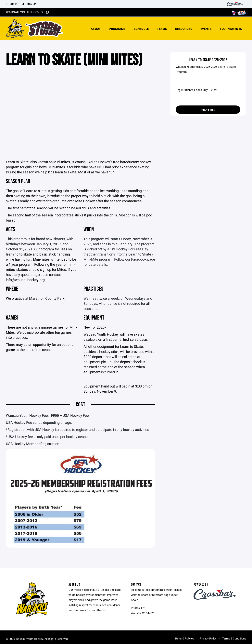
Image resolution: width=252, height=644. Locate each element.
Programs (117, 29)
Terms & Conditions (234, 638)
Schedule (141, 29)
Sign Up (29, 4)
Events (206, 29)
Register (208, 109)
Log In (12, 4)
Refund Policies (185, 638)
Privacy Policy (208, 638)
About (96, 29)
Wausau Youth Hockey (25, 12)
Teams (162, 29)
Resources (184, 29)
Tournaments (231, 29)
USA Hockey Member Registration (33, 444)
